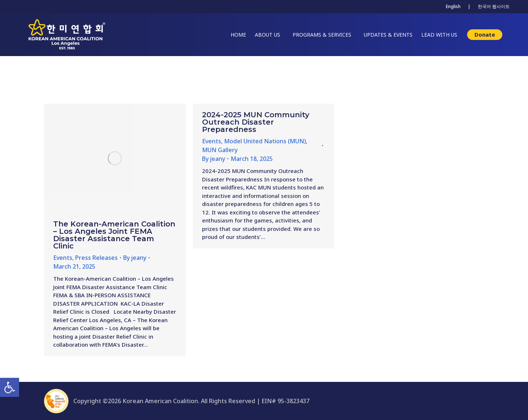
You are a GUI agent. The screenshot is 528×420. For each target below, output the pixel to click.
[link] (10, 387)
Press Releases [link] (96, 258)
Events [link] (63, 258)
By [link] (135, 258)
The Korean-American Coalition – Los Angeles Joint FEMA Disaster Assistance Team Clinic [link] (114, 235)
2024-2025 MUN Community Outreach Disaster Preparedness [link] (256, 122)
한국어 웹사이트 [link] (494, 6)
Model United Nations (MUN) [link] (265, 141)
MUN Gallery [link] (220, 150)
